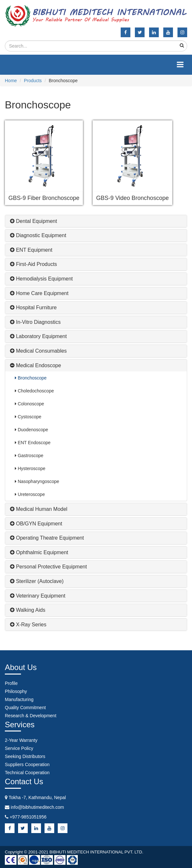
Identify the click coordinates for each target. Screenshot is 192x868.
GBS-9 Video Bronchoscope (132, 198)
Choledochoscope (34, 391)
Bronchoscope (31, 378)
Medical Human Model (39, 509)
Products (33, 81)
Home (11, 81)
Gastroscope (29, 456)
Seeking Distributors (25, 756)
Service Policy (19, 748)
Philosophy (16, 691)
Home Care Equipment (39, 293)
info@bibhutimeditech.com (37, 807)
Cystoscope (28, 417)
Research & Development (31, 716)
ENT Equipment (31, 250)
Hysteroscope (30, 468)
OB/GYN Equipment (36, 524)
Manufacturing (19, 699)
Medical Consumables (38, 351)
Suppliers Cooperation (27, 764)
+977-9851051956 (28, 817)
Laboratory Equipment (38, 336)
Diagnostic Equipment (38, 235)
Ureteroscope (30, 494)
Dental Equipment (34, 221)
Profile (11, 683)
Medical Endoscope (35, 365)
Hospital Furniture (33, 308)
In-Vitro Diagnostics (35, 322)
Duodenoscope (31, 430)
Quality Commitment (25, 708)
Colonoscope (30, 404)
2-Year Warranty (21, 740)
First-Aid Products (34, 264)
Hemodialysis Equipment (41, 279)
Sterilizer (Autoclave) (37, 581)
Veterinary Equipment (38, 596)
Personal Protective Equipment (48, 567)
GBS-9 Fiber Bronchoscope (44, 198)
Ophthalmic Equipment (39, 552)
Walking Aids (28, 610)
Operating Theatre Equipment (47, 538)
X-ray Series (28, 625)
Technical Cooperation (27, 773)
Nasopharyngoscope (37, 481)
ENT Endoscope (33, 443)
